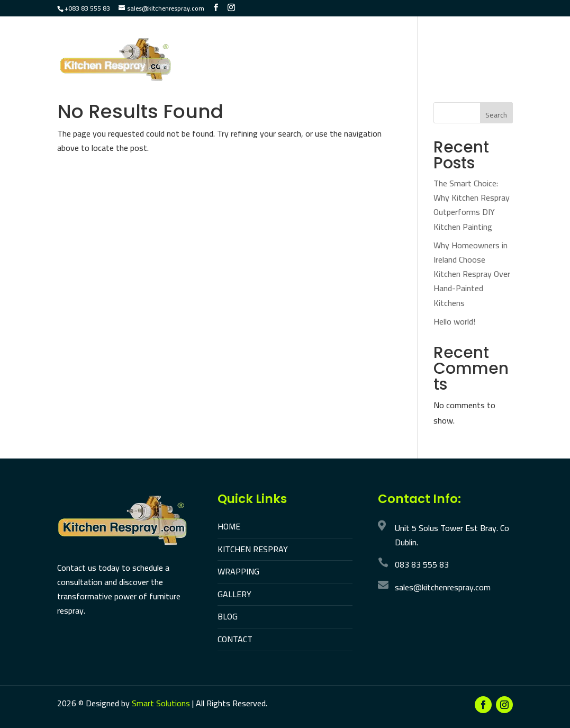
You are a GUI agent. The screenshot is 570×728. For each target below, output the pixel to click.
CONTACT (235, 639)
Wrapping (334, 46)
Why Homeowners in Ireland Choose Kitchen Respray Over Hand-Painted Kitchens (472, 274)
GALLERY (234, 594)
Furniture (390, 46)
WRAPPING (238, 571)
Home (203, 46)
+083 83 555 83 (87, 8)
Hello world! (454, 321)
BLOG (228, 616)
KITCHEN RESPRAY (253, 549)
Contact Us (263, 77)
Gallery (476, 46)
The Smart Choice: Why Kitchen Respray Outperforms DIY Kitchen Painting (472, 205)
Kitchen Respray (264, 46)
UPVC (436, 46)
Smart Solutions (161, 703)
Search (496, 115)
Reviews (209, 77)
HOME (229, 526)
